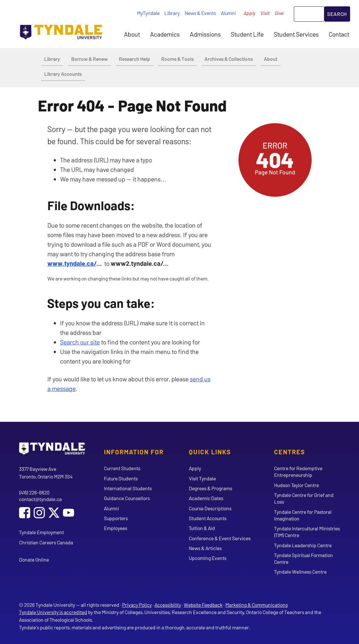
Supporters (116, 518)
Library (172, 13)
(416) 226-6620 (34, 492)
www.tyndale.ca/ (72, 263)
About (132, 34)
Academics (165, 34)
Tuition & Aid (202, 528)
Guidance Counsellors (127, 498)
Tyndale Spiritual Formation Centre (304, 558)
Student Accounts (208, 518)
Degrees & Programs (211, 488)
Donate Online (34, 559)
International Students (128, 488)
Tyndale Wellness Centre (300, 572)
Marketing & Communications (257, 605)
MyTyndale (148, 13)
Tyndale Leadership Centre (303, 545)
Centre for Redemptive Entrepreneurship (298, 471)
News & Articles (205, 548)
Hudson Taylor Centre (297, 485)
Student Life (247, 34)
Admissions (205, 34)
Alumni (228, 13)
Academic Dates (206, 498)
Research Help (135, 59)
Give (279, 13)
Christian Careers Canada (46, 542)
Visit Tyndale (202, 478)
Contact (339, 34)
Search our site (80, 342)
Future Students (121, 478)
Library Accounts (63, 74)
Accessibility (168, 605)
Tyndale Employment (41, 532)
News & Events (200, 13)
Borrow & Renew (90, 59)
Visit (265, 13)
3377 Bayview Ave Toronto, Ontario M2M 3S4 (46, 473)
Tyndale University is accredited (53, 612)
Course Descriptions (210, 508)
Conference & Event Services (220, 538)
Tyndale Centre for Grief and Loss (304, 498)
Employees (116, 528)
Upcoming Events (208, 558)
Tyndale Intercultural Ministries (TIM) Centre (307, 532)
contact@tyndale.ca (40, 499)
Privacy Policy (137, 605)
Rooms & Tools (177, 59)
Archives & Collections (229, 59)
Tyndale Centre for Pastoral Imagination (303, 515)
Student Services (296, 34)
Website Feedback (203, 605)
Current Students (122, 468)
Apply (249, 13)
